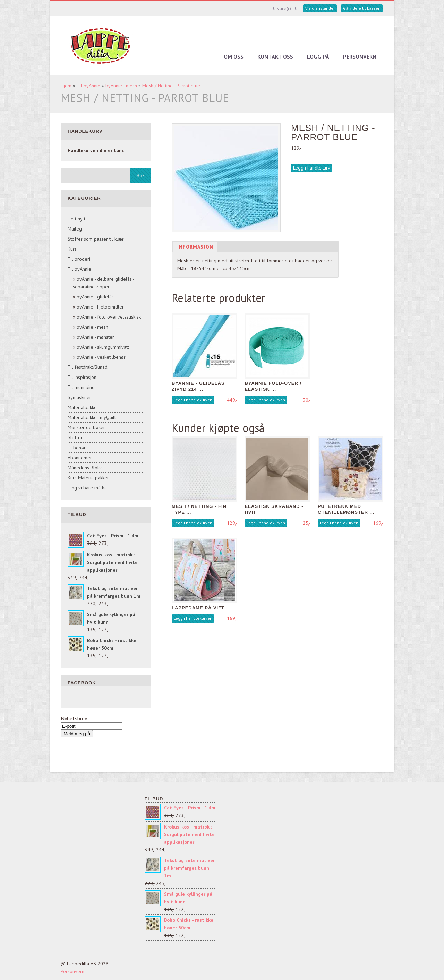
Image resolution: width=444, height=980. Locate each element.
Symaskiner (79, 397)
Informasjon (195, 247)
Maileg (75, 229)
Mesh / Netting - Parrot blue (171, 86)
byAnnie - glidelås (95, 297)
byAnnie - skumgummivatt (103, 347)
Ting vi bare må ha (87, 488)
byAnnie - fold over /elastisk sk (109, 317)
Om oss (234, 57)
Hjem (66, 86)
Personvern (360, 57)
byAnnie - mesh (121, 86)
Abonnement (81, 458)
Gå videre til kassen (362, 8)
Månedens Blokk (85, 468)
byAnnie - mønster (95, 337)
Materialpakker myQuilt (92, 417)
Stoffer (75, 437)
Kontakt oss (275, 57)
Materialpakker (83, 407)
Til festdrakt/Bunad (88, 367)
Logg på (318, 57)
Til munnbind (81, 387)
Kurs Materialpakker (88, 478)
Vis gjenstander (320, 8)
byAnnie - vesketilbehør (101, 357)
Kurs (72, 249)
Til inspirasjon (82, 377)
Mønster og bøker (86, 427)
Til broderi (79, 259)
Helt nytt (76, 219)
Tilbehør (77, 448)
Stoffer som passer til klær (96, 239)
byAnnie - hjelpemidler (100, 307)
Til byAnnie (88, 86)
